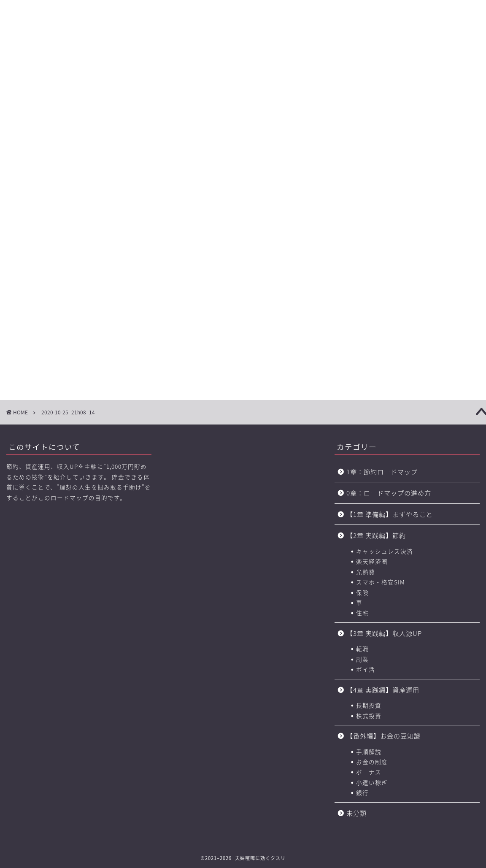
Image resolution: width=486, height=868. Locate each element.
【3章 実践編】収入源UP (384, 633)
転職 (362, 649)
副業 (362, 659)
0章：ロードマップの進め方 (389, 493)
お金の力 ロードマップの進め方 (322, 59)
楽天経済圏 (372, 561)
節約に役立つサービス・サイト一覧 (449, 59)
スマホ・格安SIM (381, 582)
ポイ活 (366, 669)
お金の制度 (372, 762)
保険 (362, 592)
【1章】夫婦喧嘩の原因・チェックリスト (94, 59)
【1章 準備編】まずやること (390, 514)
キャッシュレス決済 (385, 551)
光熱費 (366, 572)
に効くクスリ (243, 23)
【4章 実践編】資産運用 (383, 690)
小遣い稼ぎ (372, 782)
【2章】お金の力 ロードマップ (152, 59)
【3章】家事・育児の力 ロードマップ (209, 59)
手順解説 (369, 752)
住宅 (362, 613)
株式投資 (369, 716)
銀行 (362, 792)
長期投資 (369, 705)
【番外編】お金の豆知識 (383, 736)
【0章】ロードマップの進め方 (37, 59)
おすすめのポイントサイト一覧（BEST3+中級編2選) (385, 59)
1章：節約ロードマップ (385, 472)
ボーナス (369, 772)
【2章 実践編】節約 (376, 535)
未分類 (356, 813)
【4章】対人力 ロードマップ (267, 59)
